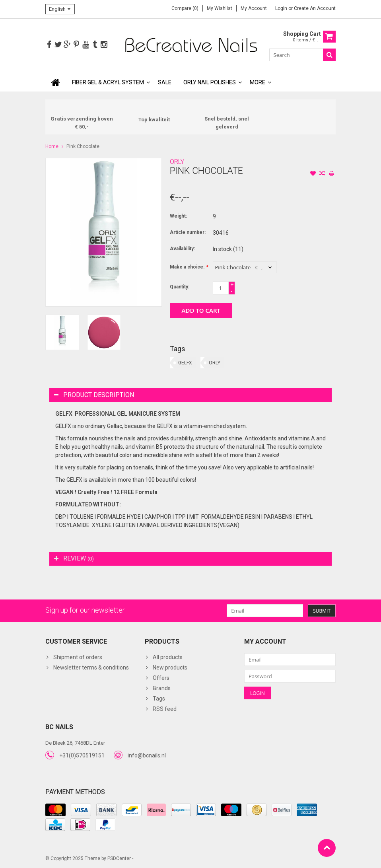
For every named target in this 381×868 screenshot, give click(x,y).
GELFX (185, 363)
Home (52, 146)
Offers (161, 678)
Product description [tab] (94, 395)
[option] (62, 332)
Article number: (188, 232)
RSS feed (165, 709)
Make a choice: (189, 267)
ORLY (177, 162)
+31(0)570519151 (82, 755)
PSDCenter (119, 858)
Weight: (178, 216)
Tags (159, 699)
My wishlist (220, 8)
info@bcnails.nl (147, 755)
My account (254, 8)
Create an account (315, 8)
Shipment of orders (78, 657)
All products (168, 657)
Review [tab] (74, 558)
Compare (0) (185, 8)
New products (170, 668)
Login (282, 8)
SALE (165, 82)
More (258, 82)
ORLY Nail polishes (210, 82)
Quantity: (180, 287)
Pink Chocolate (83, 146)
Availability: (182, 249)
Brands (162, 688)
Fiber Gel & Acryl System (108, 82)
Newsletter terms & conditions (91, 668)
